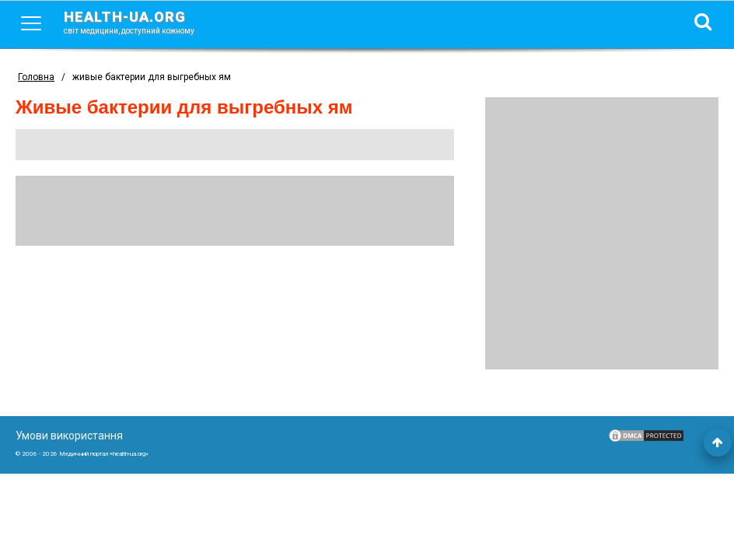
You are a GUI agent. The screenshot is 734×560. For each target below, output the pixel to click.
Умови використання (69, 436)
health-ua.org (142, 22)
